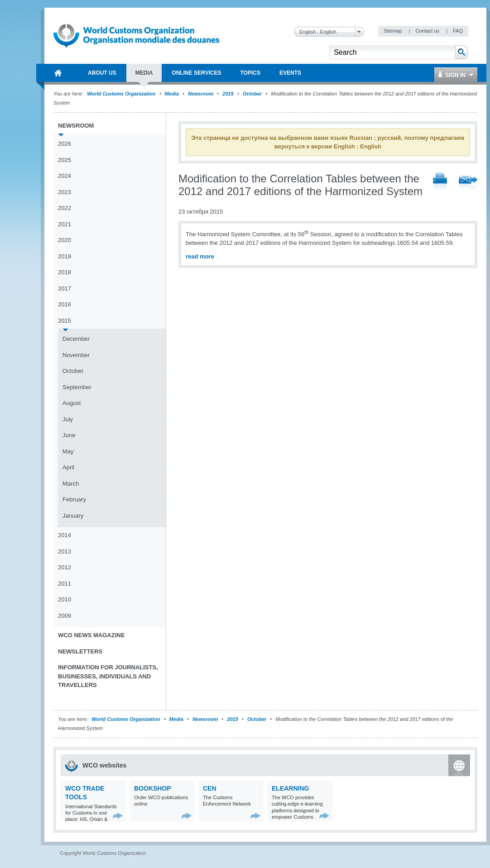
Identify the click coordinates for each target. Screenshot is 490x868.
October (252, 94)
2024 (65, 176)
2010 (65, 599)
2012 (65, 567)
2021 (65, 224)
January (73, 516)
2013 (65, 551)
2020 (65, 240)
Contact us (428, 31)
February (74, 499)
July (68, 419)
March (71, 484)
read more (200, 256)
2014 (65, 535)
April (68, 467)
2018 (65, 272)
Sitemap (393, 31)
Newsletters (80, 651)
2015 (228, 94)
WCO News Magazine (91, 635)
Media (172, 94)
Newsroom (201, 94)
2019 (65, 256)
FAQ (458, 31)
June (69, 435)
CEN (210, 788)
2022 (65, 208)
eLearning (290, 788)
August (72, 403)
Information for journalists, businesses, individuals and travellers (108, 676)
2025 (65, 160)
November (76, 355)
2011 (65, 584)
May (68, 451)
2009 (65, 616)
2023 (65, 192)
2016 (65, 304)
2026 (65, 144)
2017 (65, 289)
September (77, 387)
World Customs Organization (122, 94)
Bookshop (153, 788)
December (76, 339)
